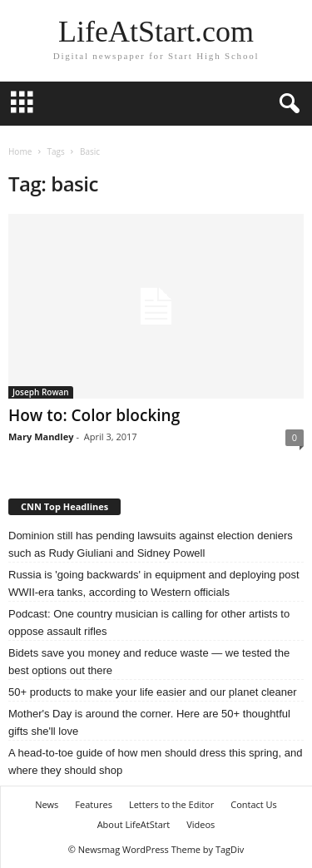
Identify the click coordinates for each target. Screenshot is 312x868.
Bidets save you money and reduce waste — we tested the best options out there (149, 662)
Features (94, 804)
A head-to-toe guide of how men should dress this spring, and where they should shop (155, 761)
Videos (201, 824)
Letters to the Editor (171, 804)
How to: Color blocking (94, 415)
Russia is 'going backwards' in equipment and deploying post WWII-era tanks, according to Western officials (154, 583)
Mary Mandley (41, 436)
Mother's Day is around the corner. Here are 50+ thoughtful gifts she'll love (149, 722)
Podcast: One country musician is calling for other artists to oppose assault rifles (149, 622)
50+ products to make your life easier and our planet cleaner (153, 692)
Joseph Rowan (41, 392)
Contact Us (254, 804)
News (47, 804)
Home (20, 151)
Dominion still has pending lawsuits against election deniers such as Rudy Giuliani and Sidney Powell (151, 544)
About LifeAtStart (134, 824)
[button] (286, 104)
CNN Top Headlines (64, 506)
